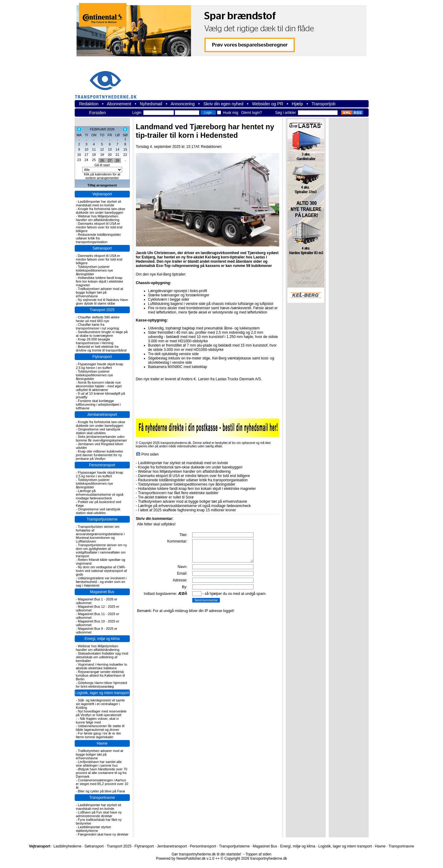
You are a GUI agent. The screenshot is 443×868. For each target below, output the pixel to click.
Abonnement (119, 104)
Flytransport (102, 357)
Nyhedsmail (151, 104)
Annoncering (183, 104)
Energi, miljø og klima (102, 639)
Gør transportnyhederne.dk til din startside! (206, 854)
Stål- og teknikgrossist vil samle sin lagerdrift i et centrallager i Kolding (100, 704)
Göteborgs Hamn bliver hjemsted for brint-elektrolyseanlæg (102, 685)
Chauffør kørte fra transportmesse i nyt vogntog (98, 326)
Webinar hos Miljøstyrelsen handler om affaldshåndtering (98, 218)
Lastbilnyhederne (67, 846)
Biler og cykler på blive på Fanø (101, 791)
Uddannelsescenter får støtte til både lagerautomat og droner (100, 728)
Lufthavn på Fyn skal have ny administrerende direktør (99, 814)
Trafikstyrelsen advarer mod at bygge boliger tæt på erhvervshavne (100, 292)
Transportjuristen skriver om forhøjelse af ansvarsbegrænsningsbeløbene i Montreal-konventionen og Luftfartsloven (100, 534)
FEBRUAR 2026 (102, 129)
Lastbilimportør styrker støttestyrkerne (94, 829)
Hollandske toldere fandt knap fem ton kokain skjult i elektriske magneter (100, 281)
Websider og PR (268, 104)
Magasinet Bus (102, 592)
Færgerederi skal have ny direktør (103, 834)
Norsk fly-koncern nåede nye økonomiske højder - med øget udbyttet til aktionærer (99, 386)
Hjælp (297, 104)
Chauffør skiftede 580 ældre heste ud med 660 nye (98, 319)
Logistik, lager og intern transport (102, 693)
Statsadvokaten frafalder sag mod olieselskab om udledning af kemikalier (102, 657)
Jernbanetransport (102, 415)
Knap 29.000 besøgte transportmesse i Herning (95, 341)
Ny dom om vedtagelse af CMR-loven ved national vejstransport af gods (101, 571)
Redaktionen (211, 147)
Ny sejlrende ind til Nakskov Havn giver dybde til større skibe (102, 302)
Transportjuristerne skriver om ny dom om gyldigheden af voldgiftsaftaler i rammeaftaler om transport (101, 550)
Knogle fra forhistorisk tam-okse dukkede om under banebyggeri (101, 211)
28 (117, 160)
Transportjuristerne (102, 519)
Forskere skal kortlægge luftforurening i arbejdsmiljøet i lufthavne (98, 404)
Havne (102, 743)
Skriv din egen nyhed (223, 104)
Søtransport (102, 248)
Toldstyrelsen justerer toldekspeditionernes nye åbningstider (95, 270)
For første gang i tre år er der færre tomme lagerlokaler (99, 735)
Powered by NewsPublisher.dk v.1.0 (185, 859)
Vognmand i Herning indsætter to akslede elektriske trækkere (102, 666)
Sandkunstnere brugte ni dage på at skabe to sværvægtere (102, 334)
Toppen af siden (259, 854)
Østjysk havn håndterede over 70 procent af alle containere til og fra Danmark (102, 773)
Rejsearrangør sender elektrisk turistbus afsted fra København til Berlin (101, 675)
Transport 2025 (102, 310)
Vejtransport (102, 194)
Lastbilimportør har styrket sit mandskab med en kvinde (99, 203)
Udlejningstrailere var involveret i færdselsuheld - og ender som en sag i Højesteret (101, 582)
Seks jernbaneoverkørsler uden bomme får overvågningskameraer (102, 438)
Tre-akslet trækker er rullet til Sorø (166, 497)
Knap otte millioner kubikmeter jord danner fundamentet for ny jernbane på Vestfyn (100, 455)
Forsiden (97, 113)
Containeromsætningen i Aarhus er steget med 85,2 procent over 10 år (102, 784)
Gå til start (102, 165)
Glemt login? (252, 113)
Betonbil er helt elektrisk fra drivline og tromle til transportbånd (101, 348)
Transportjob (324, 104)
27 (110, 160)
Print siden (150, 454)
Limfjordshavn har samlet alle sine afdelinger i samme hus (99, 764)
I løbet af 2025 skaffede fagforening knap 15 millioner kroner (187, 510)
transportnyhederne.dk (108, 81)
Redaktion (89, 104)
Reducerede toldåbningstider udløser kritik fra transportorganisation (98, 238)
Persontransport (102, 465)
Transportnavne (102, 798)
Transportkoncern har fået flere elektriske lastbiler (178, 493)
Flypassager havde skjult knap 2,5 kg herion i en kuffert (100, 366)
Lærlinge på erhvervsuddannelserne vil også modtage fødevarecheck (100, 494)
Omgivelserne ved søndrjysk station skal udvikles (98, 431)
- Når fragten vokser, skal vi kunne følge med (97, 720)
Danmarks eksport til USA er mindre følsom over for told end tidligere (99, 227)
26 (102, 160)
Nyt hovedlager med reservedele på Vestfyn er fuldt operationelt (101, 713)
